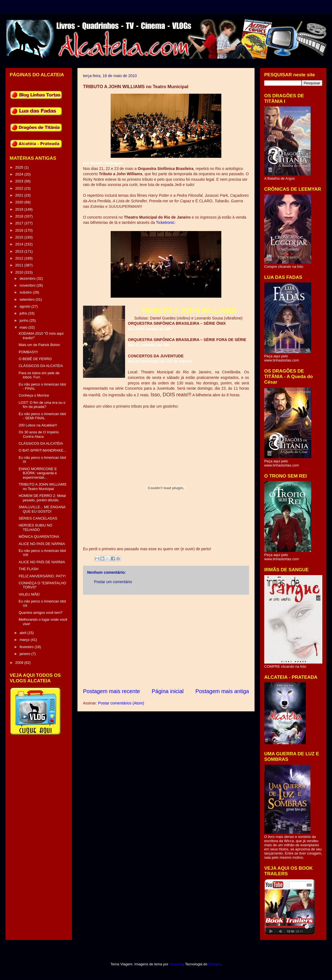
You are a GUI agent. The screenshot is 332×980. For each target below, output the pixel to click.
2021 (20, 195)
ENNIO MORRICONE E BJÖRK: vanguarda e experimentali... (38, 473)
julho (24, 313)
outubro (26, 292)
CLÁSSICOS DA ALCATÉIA (41, 366)
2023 (20, 181)
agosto (26, 306)
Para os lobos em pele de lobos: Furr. (39, 375)
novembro (28, 285)
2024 (20, 174)
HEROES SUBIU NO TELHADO (35, 527)
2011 (20, 265)
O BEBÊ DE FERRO (35, 359)
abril (24, 633)
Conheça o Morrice (34, 395)
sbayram (176, 964)
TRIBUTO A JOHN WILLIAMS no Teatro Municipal (42, 487)
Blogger (214, 964)
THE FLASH (28, 569)
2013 (20, 251)
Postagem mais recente (111, 691)
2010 (20, 272)
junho (24, 320)
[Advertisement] (166, 641)
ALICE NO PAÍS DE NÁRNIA (42, 544)
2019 (20, 209)
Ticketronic (165, 222)
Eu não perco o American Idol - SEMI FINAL (42, 416)
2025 (20, 167)
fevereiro (27, 647)
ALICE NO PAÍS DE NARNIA (42, 562)
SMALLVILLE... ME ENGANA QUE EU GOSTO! (42, 509)
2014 (20, 244)
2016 (20, 230)
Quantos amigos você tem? (40, 613)
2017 (20, 223)
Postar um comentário (113, 582)
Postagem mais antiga (222, 691)
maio (24, 327)
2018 (20, 216)
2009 (20, 663)
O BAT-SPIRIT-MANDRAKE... (42, 450)
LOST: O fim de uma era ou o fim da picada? (42, 405)
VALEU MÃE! (29, 594)
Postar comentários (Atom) (121, 703)
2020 (20, 202)
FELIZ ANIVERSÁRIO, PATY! (42, 576)
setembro (28, 299)
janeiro (26, 654)
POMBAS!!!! (28, 352)
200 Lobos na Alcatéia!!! (38, 425)
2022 (20, 188)
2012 (20, 258)
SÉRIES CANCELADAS (38, 518)
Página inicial (168, 691)
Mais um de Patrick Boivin (39, 345)
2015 (20, 237)
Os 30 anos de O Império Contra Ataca (39, 434)
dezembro (28, 278)
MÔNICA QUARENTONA (39, 537)
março (25, 640)
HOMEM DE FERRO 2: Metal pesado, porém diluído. (42, 498)
